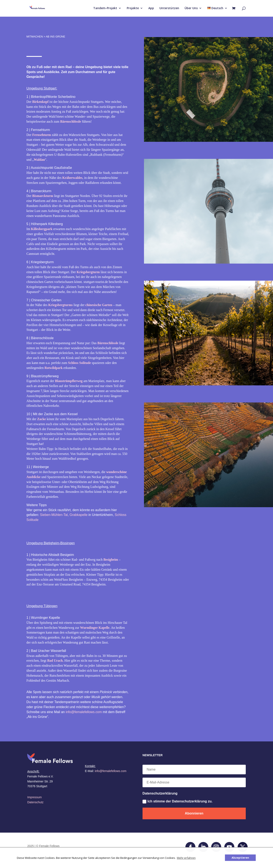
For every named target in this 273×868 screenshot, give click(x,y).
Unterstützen (169, 9)
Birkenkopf (40, 102)
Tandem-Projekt (105, 9)
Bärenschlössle (71, 121)
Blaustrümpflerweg (69, 381)
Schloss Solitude (79, 363)
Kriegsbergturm (88, 272)
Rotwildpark (54, 368)
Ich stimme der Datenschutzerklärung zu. (177, 801)
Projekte (133, 9)
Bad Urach (55, 661)
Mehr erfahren (186, 858)
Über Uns (191, 9)
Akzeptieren (240, 858)
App (151, 9)
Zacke (42, 419)
